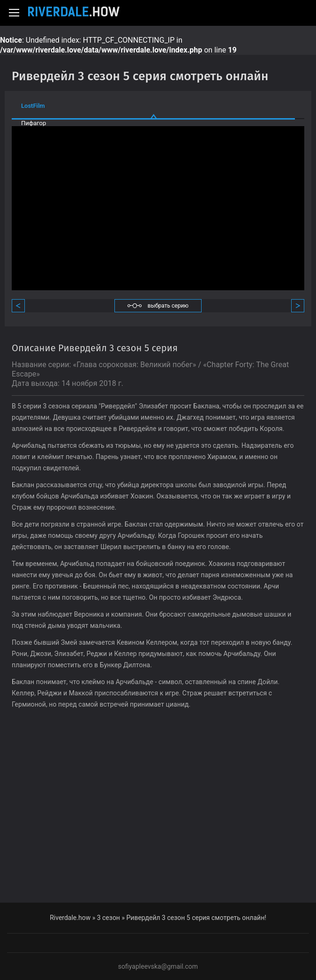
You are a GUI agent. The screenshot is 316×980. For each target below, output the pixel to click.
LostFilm (33, 106)
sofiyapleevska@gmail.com (158, 966)
